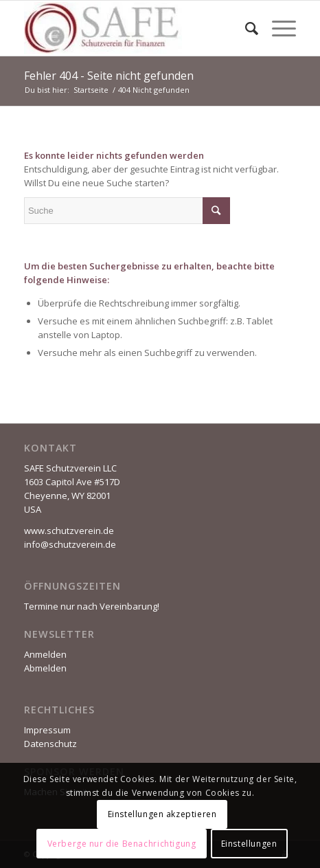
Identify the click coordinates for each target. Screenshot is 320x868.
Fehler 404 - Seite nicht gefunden (109, 76)
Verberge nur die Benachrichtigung (122, 844)
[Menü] (277, 28)
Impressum (47, 730)
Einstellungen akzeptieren (162, 814)
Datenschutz (50, 744)
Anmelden (45, 654)
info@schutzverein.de (70, 544)
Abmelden (45, 668)
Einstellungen (249, 844)
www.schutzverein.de (69, 531)
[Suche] (245, 28)
